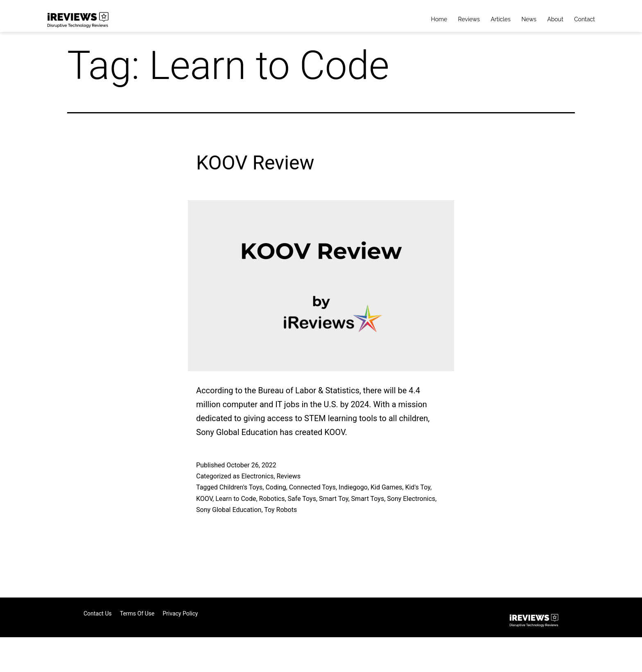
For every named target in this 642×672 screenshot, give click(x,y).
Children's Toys (241, 487)
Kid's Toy (418, 487)
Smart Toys (368, 499)
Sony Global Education (229, 510)
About (555, 19)
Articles (501, 19)
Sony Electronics (411, 499)
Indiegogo (353, 487)
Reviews (469, 19)
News (529, 19)
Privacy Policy (180, 613)
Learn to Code (236, 499)
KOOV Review (255, 163)
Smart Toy (333, 499)
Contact (584, 19)
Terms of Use (137, 613)
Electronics (257, 476)
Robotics (272, 499)
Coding (276, 487)
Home (439, 19)
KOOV (204, 499)
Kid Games (386, 487)
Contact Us (98, 613)
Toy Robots (280, 510)
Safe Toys (302, 499)
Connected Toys (312, 487)
